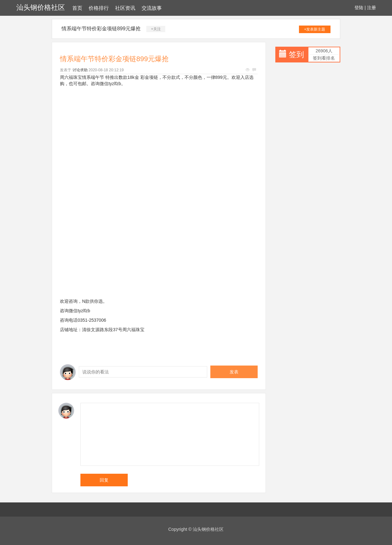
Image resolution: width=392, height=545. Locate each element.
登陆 (359, 8)
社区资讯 (125, 8)
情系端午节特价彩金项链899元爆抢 (101, 29)
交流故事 (152, 8)
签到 (296, 54)
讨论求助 (80, 70)
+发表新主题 (315, 29)
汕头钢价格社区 (41, 7)
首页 (77, 8)
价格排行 (99, 8)
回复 (104, 480)
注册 (372, 8)
